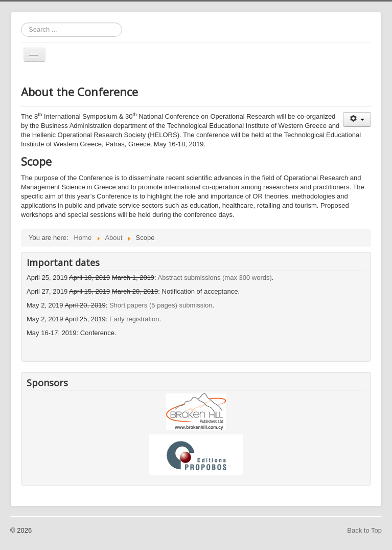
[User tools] (357, 119)
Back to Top (364, 530)
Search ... (21, 23)
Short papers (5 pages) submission (161, 305)
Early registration (134, 319)
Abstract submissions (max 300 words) (215, 278)
